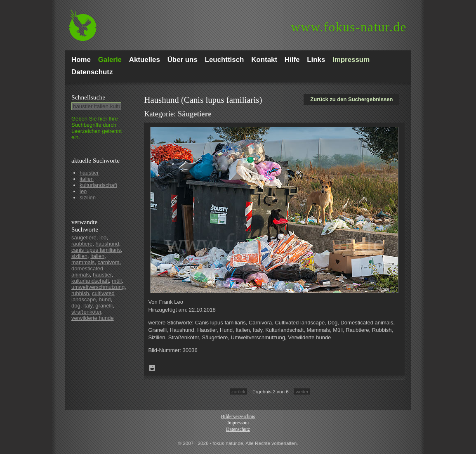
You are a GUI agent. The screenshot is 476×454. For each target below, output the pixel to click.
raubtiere (82, 244)
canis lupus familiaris (96, 250)
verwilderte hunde (93, 318)
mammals (83, 262)
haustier (89, 173)
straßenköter (86, 312)
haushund (107, 244)
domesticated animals (87, 272)
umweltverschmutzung (98, 287)
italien (87, 179)
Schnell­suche (88, 97)
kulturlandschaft (98, 185)
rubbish (80, 293)
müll (117, 281)
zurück (238, 391)
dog (76, 306)
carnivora (109, 262)
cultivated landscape (93, 296)
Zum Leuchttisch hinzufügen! (152, 368)
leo (83, 191)
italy (88, 306)
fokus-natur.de (349, 27)
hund (105, 299)
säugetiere (84, 238)
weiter (302, 391)
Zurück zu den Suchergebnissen (351, 99)
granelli (104, 306)
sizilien (88, 197)
